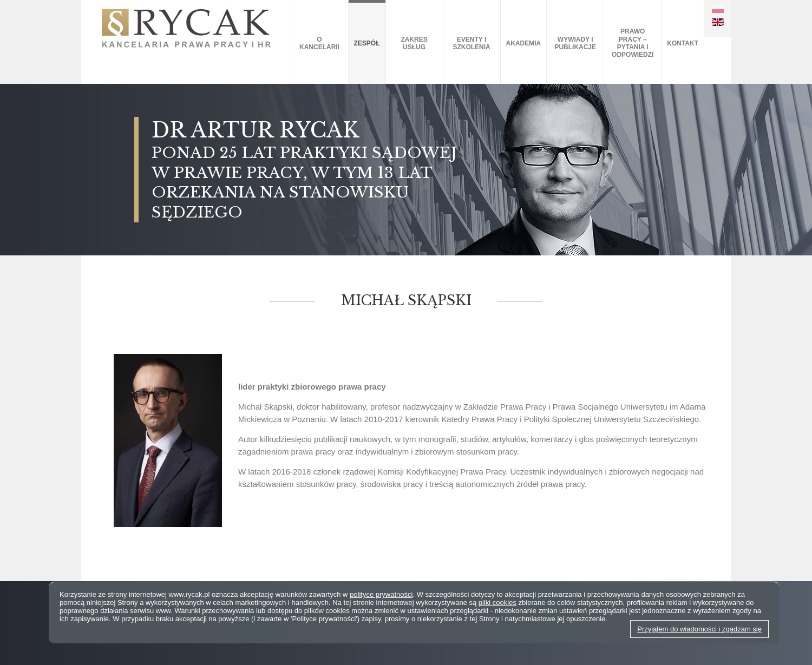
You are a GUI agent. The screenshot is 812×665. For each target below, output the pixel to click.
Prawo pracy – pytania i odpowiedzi (633, 43)
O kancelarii (319, 43)
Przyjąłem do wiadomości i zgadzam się (699, 629)
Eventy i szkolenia (471, 43)
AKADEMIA (524, 43)
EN (718, 22)
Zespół (367, 43)
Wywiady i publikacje (575, 43)
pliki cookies (497, 603)
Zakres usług (414, 43)
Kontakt (683, 43)
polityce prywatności (381, 594)
